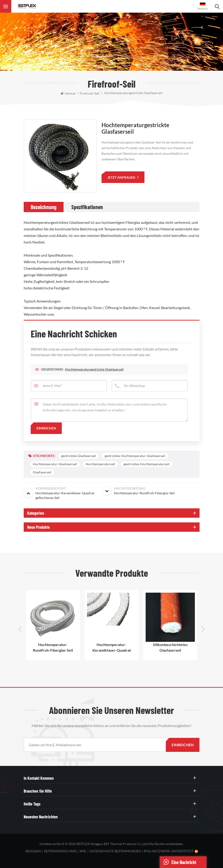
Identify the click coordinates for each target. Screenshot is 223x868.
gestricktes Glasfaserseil (79, 456)
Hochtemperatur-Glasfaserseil (55, 464)
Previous (20, 629)
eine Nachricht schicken (178, 862)
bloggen (33, 851)
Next (203, 629)
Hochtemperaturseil (100, 464)
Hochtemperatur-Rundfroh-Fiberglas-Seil (53, 647)
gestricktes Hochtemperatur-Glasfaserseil (135, 456)
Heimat (68, 93)
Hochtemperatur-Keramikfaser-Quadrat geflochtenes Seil (112, 648)
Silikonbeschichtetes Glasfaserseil (170, 647)
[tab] (44, 207)
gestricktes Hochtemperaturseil (147, 464)
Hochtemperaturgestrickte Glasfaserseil (94, 376)
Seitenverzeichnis (60, 851)
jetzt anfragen (122, 177)
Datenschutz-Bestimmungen (115, 851)
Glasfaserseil (42, 472)
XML (83, 851)
